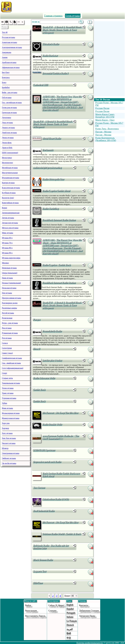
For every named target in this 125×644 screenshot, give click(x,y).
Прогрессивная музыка (12, 298)
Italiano (70, 617)
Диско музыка (8, 138)
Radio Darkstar (50, 55)
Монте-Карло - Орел (105, 120)
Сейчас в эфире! (56, 605)
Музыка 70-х (7, 243)
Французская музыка (11, 418)
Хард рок (6, 423)
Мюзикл (5, 263)
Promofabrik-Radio (52, 331)
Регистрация (31, 611)
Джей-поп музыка (9, 133)
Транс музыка (8, 393)
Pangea (37, 319)
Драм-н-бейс (7, 148)
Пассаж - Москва (103, 132)
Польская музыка (9, 288)
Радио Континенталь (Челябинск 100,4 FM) (106, 139)
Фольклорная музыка (11, 413)
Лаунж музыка (8, 218)
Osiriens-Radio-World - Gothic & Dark (62, 534)
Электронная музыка (11, 453)
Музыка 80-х (7, 248)
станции (52, 611)
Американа (7, 52)
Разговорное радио (10, 303)
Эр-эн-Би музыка (9, 463)
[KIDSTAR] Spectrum (44, 450)
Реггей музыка (8, 313)
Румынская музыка (10, 333)
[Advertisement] (69, 6)
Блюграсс (6, 77)
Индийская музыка (10, 168)
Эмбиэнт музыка (9, 458)
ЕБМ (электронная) (10, 153)
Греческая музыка (9, 113)
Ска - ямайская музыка (11, 363)
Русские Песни (102, 108)
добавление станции (89, 611)
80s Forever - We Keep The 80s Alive (60, 413)
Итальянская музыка (10, 178)
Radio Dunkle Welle (52, 424)
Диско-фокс (7, 143)
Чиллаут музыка (9, 443)
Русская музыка (8, 37)
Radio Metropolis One (53, 179)
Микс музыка (8, 233)
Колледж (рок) (8, 198)
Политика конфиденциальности (90, 643)
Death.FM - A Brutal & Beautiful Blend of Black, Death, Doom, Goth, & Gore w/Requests (63, 30)
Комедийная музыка (10, 203)
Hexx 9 (36, 349)
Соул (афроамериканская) (13, 368)
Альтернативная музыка (12, 47)
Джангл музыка (8, 128)
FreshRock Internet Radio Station (59, 220)
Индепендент (7, 163)
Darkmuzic (48, 150)
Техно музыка (8, 388)
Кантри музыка (8, 183)
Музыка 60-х (7, 238)
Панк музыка (7, 278)
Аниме (5, 57)
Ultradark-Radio (51, 44)
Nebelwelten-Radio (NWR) (55, 499)
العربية (70, 629)
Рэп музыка (7, 338)
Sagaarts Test (40, 571)
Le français (72, 621)
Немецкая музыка (9, 268)
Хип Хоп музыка (9, 438)
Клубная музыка (9, 193)
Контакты (84, 605)
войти (28, 605)
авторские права (87, 616)
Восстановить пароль (35, 616)
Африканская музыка (11, 67)
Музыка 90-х (7, 253)
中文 (69, 638)
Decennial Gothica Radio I (55, 73)
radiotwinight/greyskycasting (47, 167)
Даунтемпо (7, 118)
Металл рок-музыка (10, 228)
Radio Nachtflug (50, 208)
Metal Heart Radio (52, 138)
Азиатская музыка (9, 42)
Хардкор (5, 428)
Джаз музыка (7, 123)
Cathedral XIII (40, 85)
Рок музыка (7, 328)
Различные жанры (9, 308)
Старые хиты (7, 378)
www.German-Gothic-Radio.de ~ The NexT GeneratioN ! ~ (61, 437)
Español (70, 609)
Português (71, 613)
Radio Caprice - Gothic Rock (57, 265)
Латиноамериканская (11, 213)
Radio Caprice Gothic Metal (56, 191)
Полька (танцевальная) (11, 283)
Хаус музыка (7, 433)
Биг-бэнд (6, 72)
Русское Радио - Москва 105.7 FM (109, 104)
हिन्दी (69, 633)
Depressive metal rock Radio (47, 462)
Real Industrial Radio (44, 511)
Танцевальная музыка (11, 383)
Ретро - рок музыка (10, 323)
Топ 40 (5, 32)
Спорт (5, 373)
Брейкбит (6, 87)
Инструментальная (10, 173)
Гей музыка (7, 97)
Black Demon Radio (43, 560)
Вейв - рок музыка (10, 92)
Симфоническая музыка (12, 358)
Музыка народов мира (11, 258)
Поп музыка (7, 293)
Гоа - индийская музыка (12, 102)
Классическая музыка (11, 188)
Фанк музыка (7, 408)
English (70, 605)
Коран (5, 208)
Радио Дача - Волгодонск (107, 129)
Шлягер (5, 448)
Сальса (5, 343)
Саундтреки (7, 348)
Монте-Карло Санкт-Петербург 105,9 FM (105, 116)
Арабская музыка (9, 62)
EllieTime (38, 583)
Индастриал (7, 158)
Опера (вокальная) (10, 273)
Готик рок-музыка (9, 107)
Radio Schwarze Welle (44, 378)
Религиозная (7, 318)
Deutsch (70, 625)
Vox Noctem (39, 487)
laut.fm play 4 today (52, 360)
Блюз (4, 82)
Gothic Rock (39, 389)
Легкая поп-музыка (10, 223)
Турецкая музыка (9, 398)
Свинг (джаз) (7, 353)
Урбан (5, 403)
